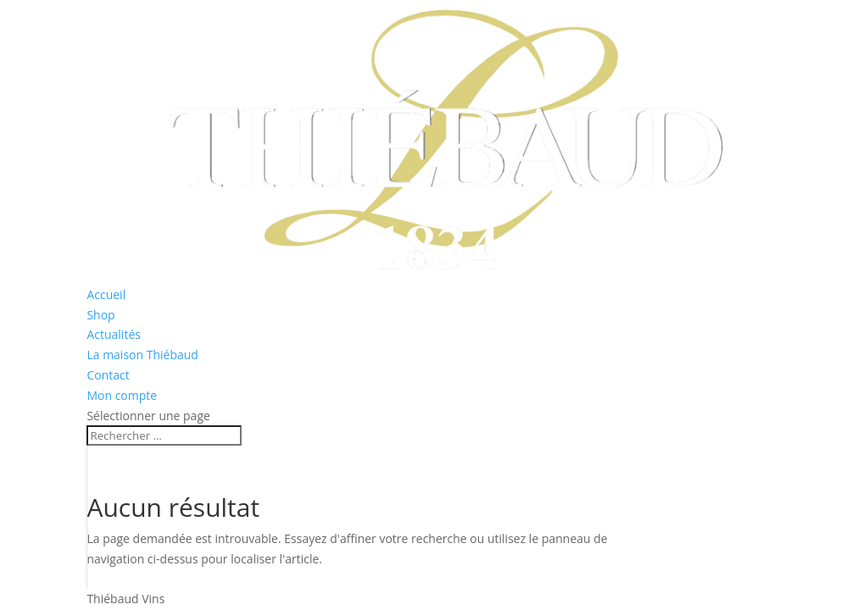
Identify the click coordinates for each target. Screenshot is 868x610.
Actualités (114, 334)
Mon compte (122, 395)
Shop (100, 315)
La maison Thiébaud (142, 355)
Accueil (106, 294)
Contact (108, 375)
